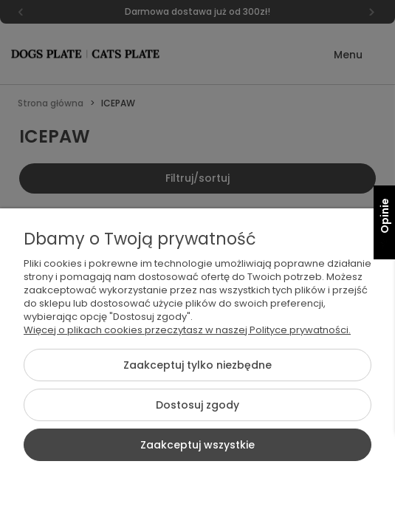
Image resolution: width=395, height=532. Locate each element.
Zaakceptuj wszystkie (197, 445)
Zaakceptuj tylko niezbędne (197, 365)
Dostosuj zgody (197, 405)
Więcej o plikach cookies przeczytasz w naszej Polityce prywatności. (187, 330)
